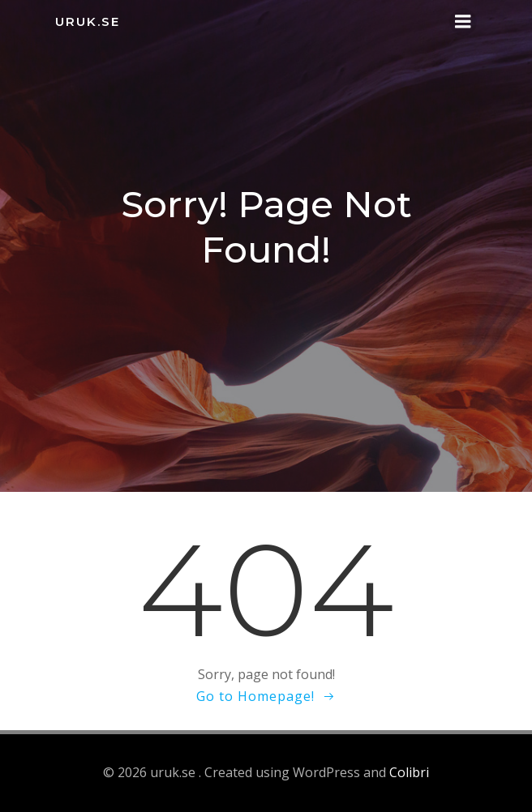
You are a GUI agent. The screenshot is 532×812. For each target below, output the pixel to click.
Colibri (409, 772)
